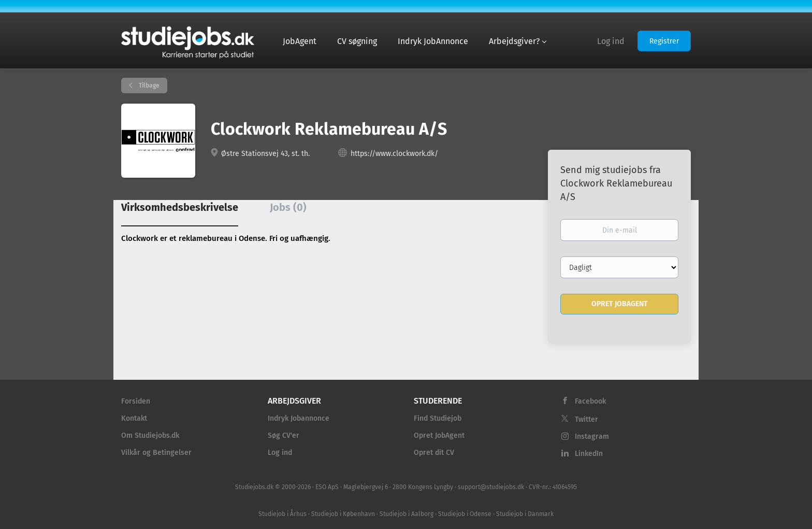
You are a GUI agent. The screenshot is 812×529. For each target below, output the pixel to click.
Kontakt (134, 418)
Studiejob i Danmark (525, 514)
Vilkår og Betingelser (156, 453)
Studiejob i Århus (282, 514)
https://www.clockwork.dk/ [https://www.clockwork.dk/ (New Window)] (394, 154)
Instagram (592, 437)
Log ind (611, 41)
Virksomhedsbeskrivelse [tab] (180, 207)
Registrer (664, 41)
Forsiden (136, 401)
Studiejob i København (343, 514)
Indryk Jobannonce (299, 418)
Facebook (590, 401)
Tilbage (148, 85)
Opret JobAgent (439, 435)
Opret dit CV (434, 453)
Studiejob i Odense (465, 514)
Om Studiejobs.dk (150, 435)
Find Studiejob (438, 418)
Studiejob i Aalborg (407, 514)
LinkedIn (589, 454)
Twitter (586, 419)
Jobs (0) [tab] (288, 207)
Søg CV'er (284, 435)
